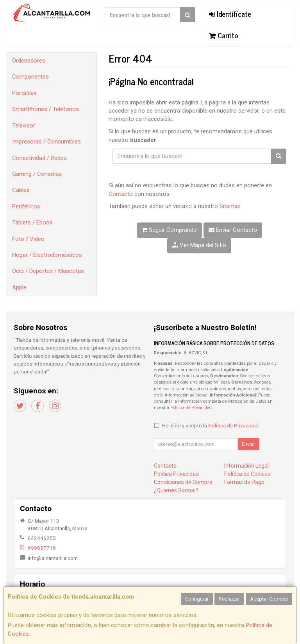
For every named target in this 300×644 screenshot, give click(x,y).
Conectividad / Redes (39, 158)
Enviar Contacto (233, 230)
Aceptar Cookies (269, 599)
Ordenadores (29, 61)
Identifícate (230, 14)
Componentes (30, 77)
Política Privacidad (176, 474)
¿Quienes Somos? (176, 490)
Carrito (223, 35)
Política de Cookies (247, 474)
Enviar (248, 444)
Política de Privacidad (191, 408)
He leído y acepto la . (211, 425)
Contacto (121, 194)
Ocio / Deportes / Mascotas (48, 271)
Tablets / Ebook (32, 222)
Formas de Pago (244, 482)
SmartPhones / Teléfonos (46, 109)
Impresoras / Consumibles (46, 142)
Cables (21, 190)
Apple (19, 287)
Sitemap (230, 206)
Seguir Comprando (169, 230)
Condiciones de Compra (183, 482)
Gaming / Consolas (37, 174)
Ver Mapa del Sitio (199, 245)
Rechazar (229, 599)
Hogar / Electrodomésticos (47, 255)
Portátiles (24, 93)
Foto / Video (28, 239)
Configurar (197, 599)
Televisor (24, 126)
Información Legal (246, 466)
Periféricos (26, 206)
